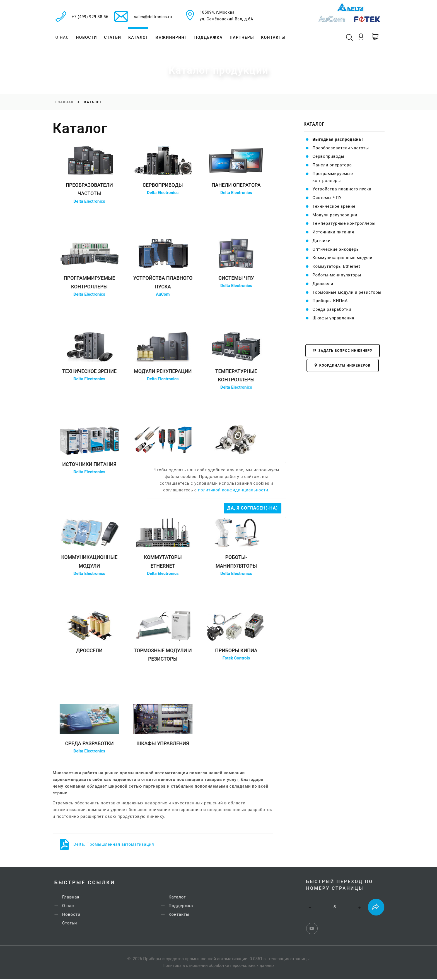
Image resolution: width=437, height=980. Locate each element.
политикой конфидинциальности (233, 490)
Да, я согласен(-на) (253, 508)
